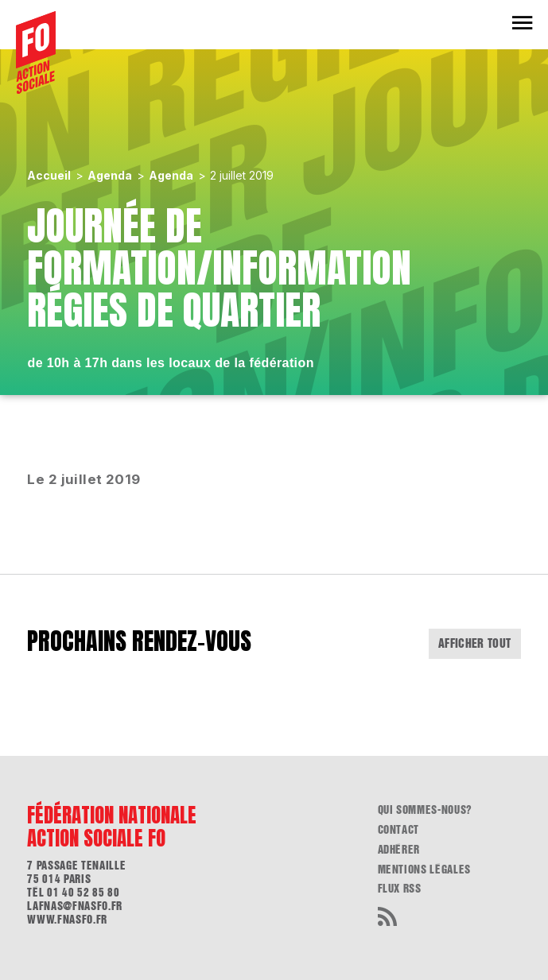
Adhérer (399, 850)
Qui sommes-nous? (425, 810)
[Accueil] (36, 52)
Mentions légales (424, 870)
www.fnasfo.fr (67, 920)
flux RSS (400, 889)
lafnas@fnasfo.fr (74, 906)
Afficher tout (475, 643)
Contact (399, 830)
